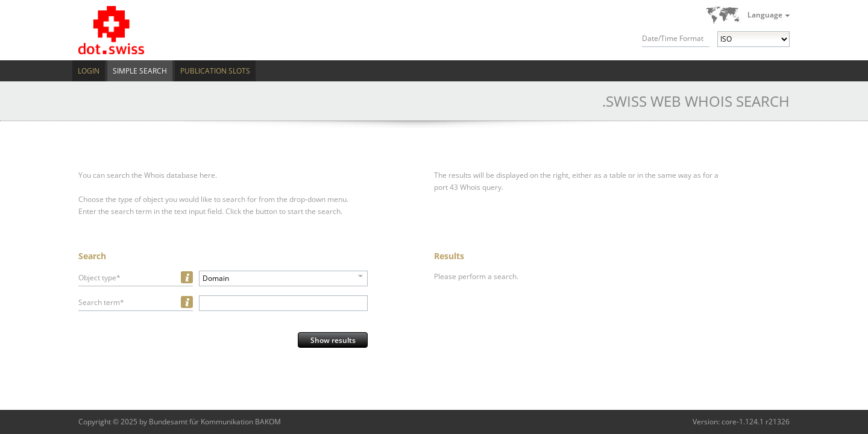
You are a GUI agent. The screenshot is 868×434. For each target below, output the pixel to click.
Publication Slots (215, 71)
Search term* (101, 302)
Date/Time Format (673, 38)
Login (89, 71)
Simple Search (140, 71)
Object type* (99, 278)
